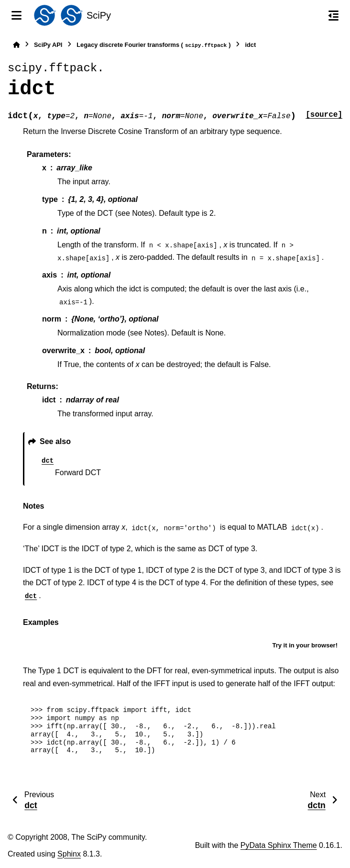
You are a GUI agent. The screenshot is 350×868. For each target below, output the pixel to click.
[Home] (16, 45)
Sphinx (69, 854)
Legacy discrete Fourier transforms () (153, 45)
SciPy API (48, 45)
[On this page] (334, 15)
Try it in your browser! (305, 645)
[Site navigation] (16, 15)
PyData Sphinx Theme (279, 845)
